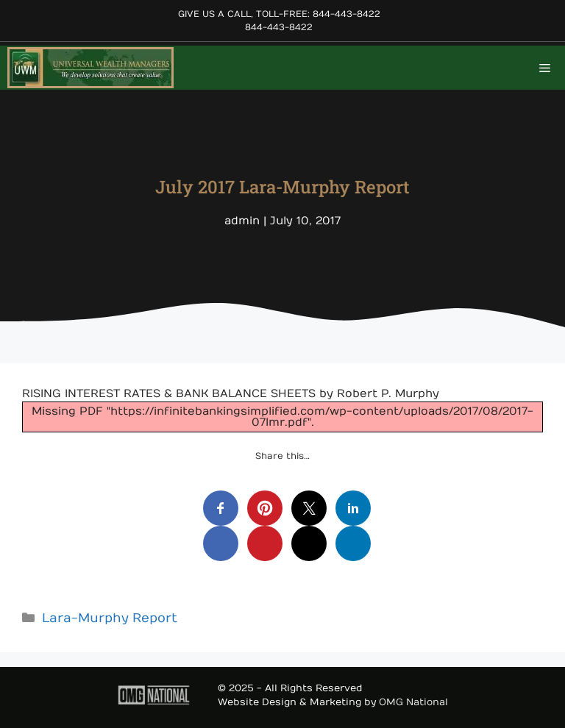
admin (242, 221)
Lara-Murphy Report (110, 618)
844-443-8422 (279, 27)
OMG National (413, 702)
